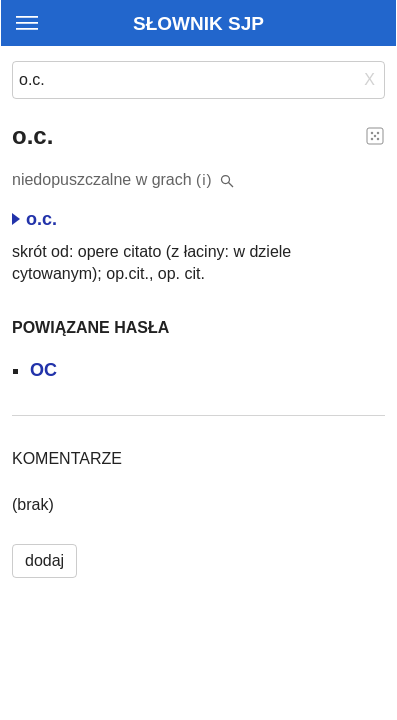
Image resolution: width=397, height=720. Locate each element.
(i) (204, 179)
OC (43, 370)
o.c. (34, 219)
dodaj (44, 560)
